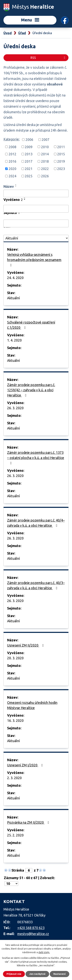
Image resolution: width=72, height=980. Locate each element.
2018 (45, 161)
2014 (45, 154)
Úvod (8, 33)
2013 (29, 154)
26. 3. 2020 (15, 408)
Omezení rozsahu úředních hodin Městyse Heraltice (32, 705)
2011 (61, 147)
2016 (12, 161)
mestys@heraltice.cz (33, 934)
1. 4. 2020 (14, 340)
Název (9, 186)
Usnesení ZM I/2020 (26, 765)
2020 (12, 169)
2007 (46, 140)
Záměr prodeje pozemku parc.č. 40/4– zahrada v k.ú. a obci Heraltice (36, 523)
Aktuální (13, 298)
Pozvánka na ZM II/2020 (29, 822)
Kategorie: (12, 139)
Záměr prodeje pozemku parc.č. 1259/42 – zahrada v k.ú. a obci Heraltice (31, 390)
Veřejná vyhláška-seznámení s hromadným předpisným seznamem (34, 260)
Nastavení (60, 974)
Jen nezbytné (37, 974)
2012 (12, 154)
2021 (29, 169)
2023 (61, 169)
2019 (61, 161)
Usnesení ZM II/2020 (26, 645)
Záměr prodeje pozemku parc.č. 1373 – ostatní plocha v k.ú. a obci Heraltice (36, 458)
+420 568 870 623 (31, 928)
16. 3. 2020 (15, 720)
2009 (29, 147)
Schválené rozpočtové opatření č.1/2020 (31, 325)
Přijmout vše (14, 974)
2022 (45, 169)
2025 (29, 176)
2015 (61, 154)
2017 (29, 161)
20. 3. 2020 (15, 658)
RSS (48, 58)
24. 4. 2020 (15, 278)
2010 (45, 147)
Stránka (18, 870)
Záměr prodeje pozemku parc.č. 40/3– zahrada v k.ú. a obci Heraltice (36, 585)
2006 (29, 140)
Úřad (22, 33)
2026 (45, 176)
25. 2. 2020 (15, 835)
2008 (12, 147)
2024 (12, 176)
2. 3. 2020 (14, 778)
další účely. (44, 952)
